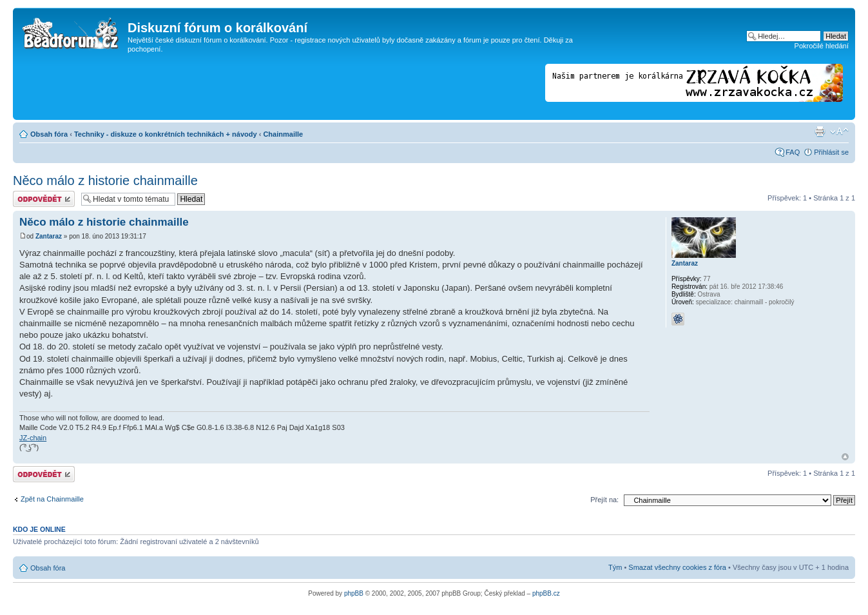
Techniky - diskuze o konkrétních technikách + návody (166, 134)
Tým (615, 567)
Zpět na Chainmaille (52, 499)
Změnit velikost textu (839, 132)
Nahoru (845, 457)
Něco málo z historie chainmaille (105, 181)
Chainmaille (283, 134)
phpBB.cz (546, 593)
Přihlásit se (831, 152)
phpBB (354, 593)
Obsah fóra (49, 134)
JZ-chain (33, 438)
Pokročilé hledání (822, 46)
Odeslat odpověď (44, 199)
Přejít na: (604, 500)
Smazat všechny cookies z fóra (677, 567)
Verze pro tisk (820, 132)
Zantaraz (49, 236)
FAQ (793, 152)
